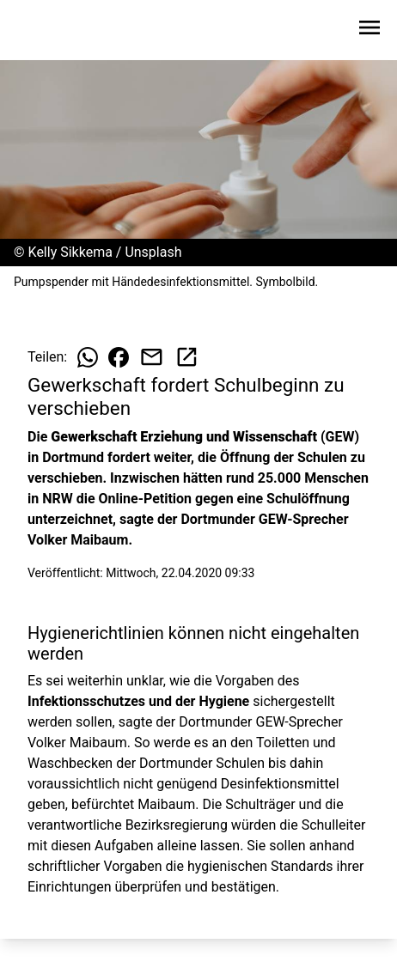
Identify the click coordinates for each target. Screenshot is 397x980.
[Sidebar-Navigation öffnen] (370, 30)
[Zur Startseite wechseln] (55, 31)
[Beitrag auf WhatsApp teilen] (88, 357)
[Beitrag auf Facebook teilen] (119, 357)
